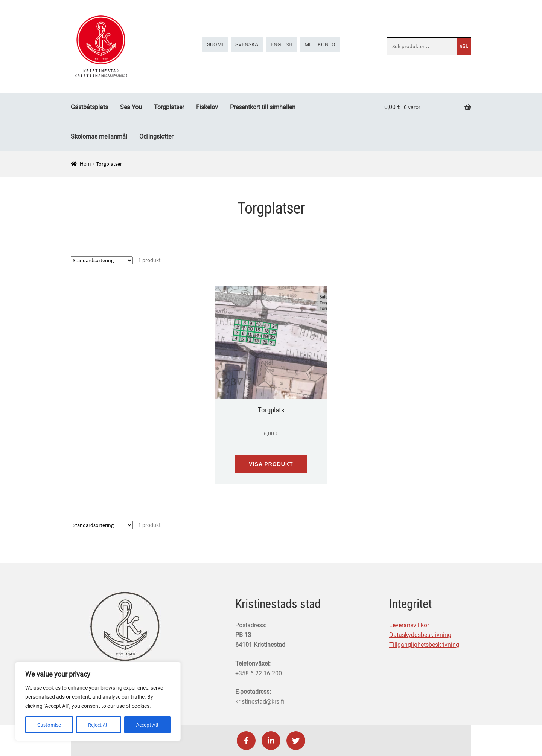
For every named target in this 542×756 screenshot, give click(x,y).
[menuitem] (215, 44)
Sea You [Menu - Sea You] (131, 107)
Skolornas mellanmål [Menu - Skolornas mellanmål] (99, 137)
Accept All (147, 725)
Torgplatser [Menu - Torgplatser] (169, 107)
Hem (85, 164)
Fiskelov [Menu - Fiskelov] (207, 107)
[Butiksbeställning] (102, 260)
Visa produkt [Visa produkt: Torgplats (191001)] (271, 464)
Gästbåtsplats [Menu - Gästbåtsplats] (89, 107)
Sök (464, 46)
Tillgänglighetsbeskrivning (424, 645)
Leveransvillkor (409, 625)
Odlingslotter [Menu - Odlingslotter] (156, 137)
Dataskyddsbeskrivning (420, 635)
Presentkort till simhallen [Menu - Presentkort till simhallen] (263, 107)
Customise (49, 725)
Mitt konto (320, 44)
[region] (98, 701)
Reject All (98, 725)
